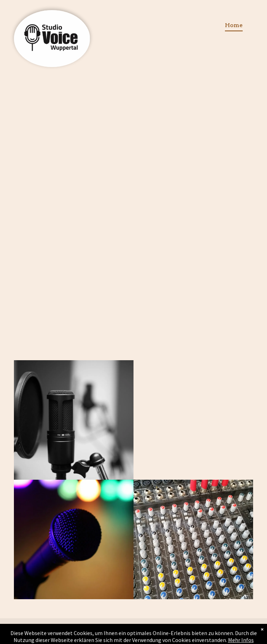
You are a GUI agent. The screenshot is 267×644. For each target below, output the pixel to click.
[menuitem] (234, 25)
